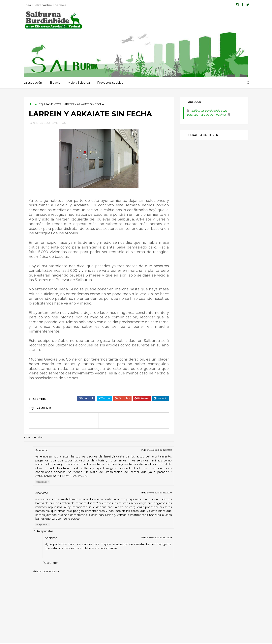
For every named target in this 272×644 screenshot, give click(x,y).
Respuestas (45, 531)
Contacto (61, 5)
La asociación (33, 83)
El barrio (55, 83)
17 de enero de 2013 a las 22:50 (156, 450)
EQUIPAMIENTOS (50, 104)
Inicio (28, 5)
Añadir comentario (46, 571)
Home (33, 104)
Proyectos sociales (110, 83)
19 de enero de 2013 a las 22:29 (156, 538)
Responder (43, 482)
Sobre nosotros (43, 5)
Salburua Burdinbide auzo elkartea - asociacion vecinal (207, 113)
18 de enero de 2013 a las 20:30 (156, 493)
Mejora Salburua (79, 83)
